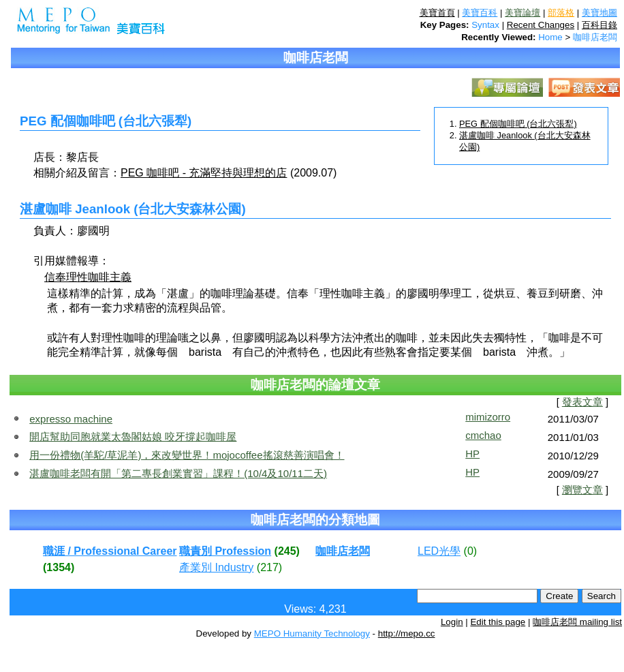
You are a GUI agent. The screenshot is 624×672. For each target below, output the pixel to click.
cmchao (483, 435)
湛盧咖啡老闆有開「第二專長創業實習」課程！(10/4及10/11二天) (178, 473)
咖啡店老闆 (595, 37)
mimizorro (488, 417)
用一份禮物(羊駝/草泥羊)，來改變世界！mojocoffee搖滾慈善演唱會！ (187, 455)
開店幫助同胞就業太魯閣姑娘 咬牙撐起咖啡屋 (133, 437)
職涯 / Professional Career (110, 551)
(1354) (59, 567)
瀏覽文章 (582, 490)
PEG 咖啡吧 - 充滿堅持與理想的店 (204, 173)
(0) (471, 551)
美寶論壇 (522, 13)
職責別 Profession (225, 551)
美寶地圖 (599, 13)
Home (550, 37)
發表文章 (582, 402)
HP (472, 454)
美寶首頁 (437, 13)
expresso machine (71, 419)
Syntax (485, 25)
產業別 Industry (216, 567)
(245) (287, 551)
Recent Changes (541, 25)
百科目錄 (599, 25)
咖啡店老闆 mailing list (577, 622)
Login (452, 622)
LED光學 (439, 551)
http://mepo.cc (407, 633)
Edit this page (498, 622)
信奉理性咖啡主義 (88, 277)
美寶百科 (480, 13)
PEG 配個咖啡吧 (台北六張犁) (518, 124)
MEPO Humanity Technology (312, 633)
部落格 (561, 13)
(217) (269, 567)
